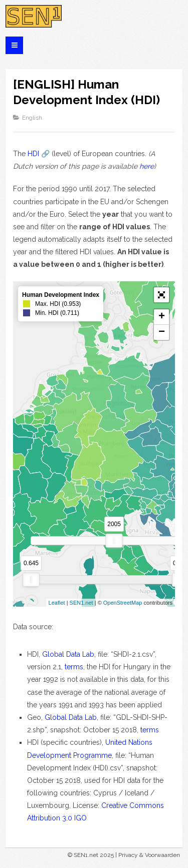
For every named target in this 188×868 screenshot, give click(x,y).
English (32, 118)
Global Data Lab (68, 654)
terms (74, 667)
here (147, 166)
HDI (33, 154)
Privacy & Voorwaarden (149, 855)
